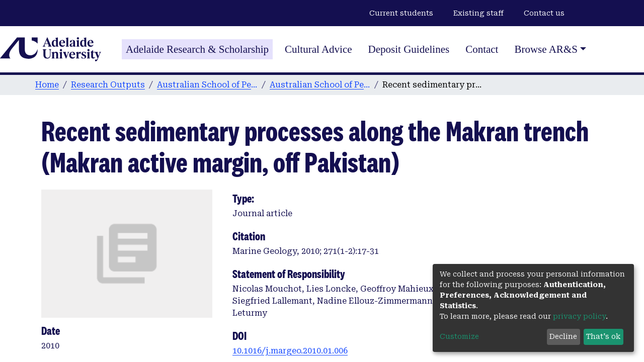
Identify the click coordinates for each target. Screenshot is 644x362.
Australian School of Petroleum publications (320, 85)
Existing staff (478, 13)
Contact (482, 49)
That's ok (603, 336)
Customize (459, 336)
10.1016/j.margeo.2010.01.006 (290, 351)
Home (47, 85)
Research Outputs (108, 85)
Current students (401, 13)
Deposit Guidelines (409, 49)
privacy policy (579, 316)
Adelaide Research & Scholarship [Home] (197, 49)
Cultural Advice (318, 49)
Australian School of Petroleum (207, 85)
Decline (563, 336)
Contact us (544, 13)
